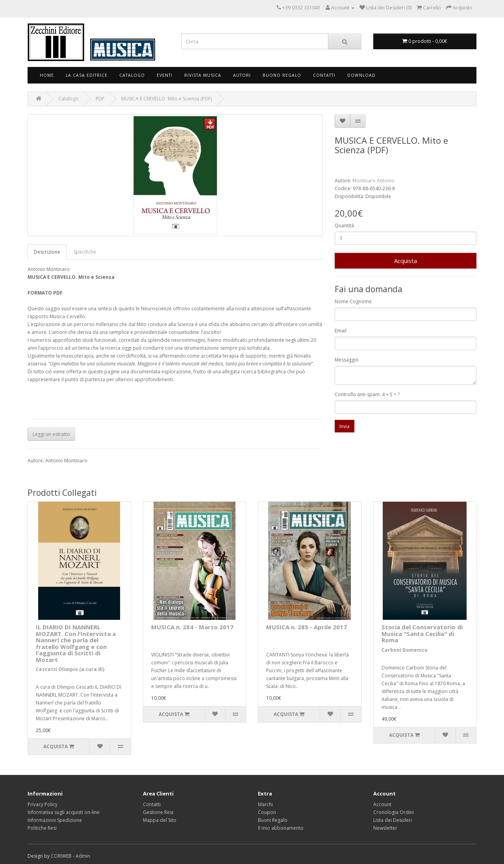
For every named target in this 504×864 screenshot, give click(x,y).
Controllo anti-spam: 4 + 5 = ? (367, 394)
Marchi (265, 804)
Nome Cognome (353, 301)
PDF (100, 99)
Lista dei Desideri (393, 820)
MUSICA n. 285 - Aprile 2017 (307, 627)
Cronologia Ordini (394, 812)
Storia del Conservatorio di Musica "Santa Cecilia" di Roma (422, 633)
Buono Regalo (282, 75)
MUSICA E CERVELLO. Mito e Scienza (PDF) (167, 99)
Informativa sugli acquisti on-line (64, 812)
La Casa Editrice (87, 75)
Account (382, 804)
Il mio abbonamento (281, 828)
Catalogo (132, 75)
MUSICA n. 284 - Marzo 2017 (192, 627)
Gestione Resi (158, 812)
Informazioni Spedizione (55, 820)
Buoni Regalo (273, 820)
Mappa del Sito (160, 820)
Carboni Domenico (405, 650)
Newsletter (385, 828)
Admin (83, 856)
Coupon (267, 812)
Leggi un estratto (51, 434)
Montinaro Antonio (373, 181)
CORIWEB (61, 856)
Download (361, 75)
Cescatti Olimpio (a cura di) (70, 669)
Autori (242, 75)
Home (47, 75)
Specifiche (85, 252)
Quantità (344, 225)
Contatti (324, 75)
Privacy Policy (43, 804)
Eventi (165, 75)
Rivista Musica (203, 75)
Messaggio (347, 360)
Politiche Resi (42, 828)
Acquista (406, 261)
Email (341, 331)
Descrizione (47, 252)
